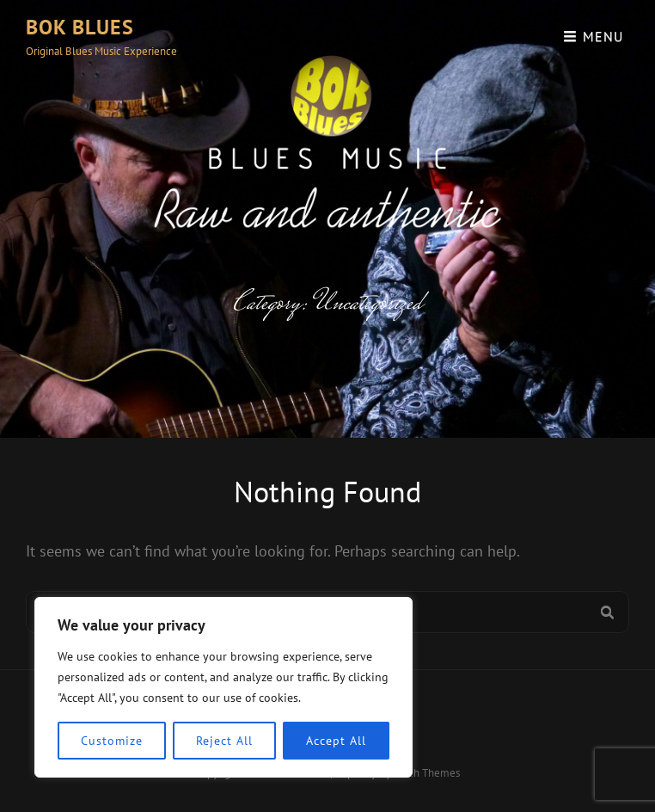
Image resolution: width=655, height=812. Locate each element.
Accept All (336, 741)
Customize (111, 741)
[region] (223, 687)
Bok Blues (80, 27)
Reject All (224, 741)
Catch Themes (427, 773)
